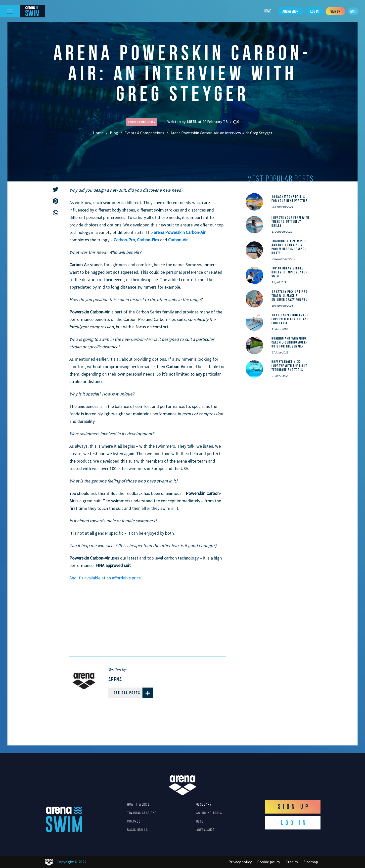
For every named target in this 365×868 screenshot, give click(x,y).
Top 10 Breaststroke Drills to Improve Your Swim (290, 272)
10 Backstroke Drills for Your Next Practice (289, 199)
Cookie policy (269, 862)
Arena (192, 122)
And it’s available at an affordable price (105, 578)
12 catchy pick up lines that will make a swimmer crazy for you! (290, 296)
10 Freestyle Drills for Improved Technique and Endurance (290, 319)
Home (267, 11)
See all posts (133, 693)
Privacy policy (240, 862)
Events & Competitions (144, 133)
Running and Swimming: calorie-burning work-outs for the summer (289, 342)
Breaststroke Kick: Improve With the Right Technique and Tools (289, 366)
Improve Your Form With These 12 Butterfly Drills (290, 221)
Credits (292, 862)
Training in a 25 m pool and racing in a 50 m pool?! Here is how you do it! (289, 247)
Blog (114, 133)
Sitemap (311, 862)
